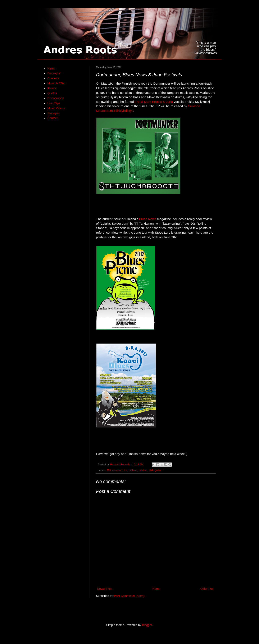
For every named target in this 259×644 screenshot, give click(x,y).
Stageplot (54, 113)
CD (109, 470)
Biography (54, 73)
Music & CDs (56, 83)
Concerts (53, 78)
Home (156, 589)
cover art (117, 470)
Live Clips (54, 103)
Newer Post (105, 589)
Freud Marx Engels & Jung (154, 102)
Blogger (147, 625)
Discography (56, 98)
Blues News (148, 219)
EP (125, 470)
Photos (52, 88)
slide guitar (155, 470)
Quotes (52, 93)
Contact (53, 118)
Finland (133, 470)
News (51, 68)
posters (143, 470)
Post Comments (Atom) (129, 596)
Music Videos (56, 108)
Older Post (207, 589)
